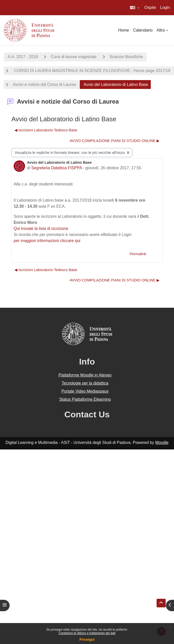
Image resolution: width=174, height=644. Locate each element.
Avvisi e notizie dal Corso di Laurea (44, 85)
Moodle (162, 443)
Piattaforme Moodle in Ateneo (85, 375)
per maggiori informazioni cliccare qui (47, 241)
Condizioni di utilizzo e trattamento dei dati (87, 633)
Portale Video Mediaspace (85, 391)
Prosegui (87, 639)
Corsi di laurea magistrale (74, 57)
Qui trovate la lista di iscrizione (41, 229)
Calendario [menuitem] (143, 30)
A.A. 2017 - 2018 (23, 57)
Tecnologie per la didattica (85, 383)
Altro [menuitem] (161, 30)
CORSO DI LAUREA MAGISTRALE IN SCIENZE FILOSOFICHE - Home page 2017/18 (92, 71)
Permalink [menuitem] (138, 254)
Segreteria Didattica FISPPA (57, 168)
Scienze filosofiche (126, 57)
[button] (135, 8)
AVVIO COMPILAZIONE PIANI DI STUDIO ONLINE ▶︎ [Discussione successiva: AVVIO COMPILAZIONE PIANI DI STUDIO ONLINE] (115, 141)
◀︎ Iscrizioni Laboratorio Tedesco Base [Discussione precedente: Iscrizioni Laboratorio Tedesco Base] (46, 130)
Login (165, 7)
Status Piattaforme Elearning (85, 399)
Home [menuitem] (124, 30)
